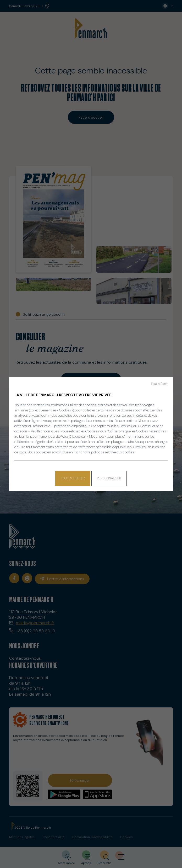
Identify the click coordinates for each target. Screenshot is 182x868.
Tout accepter (73, 478)
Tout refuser (159, 384)
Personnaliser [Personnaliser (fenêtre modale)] (109, 478)
